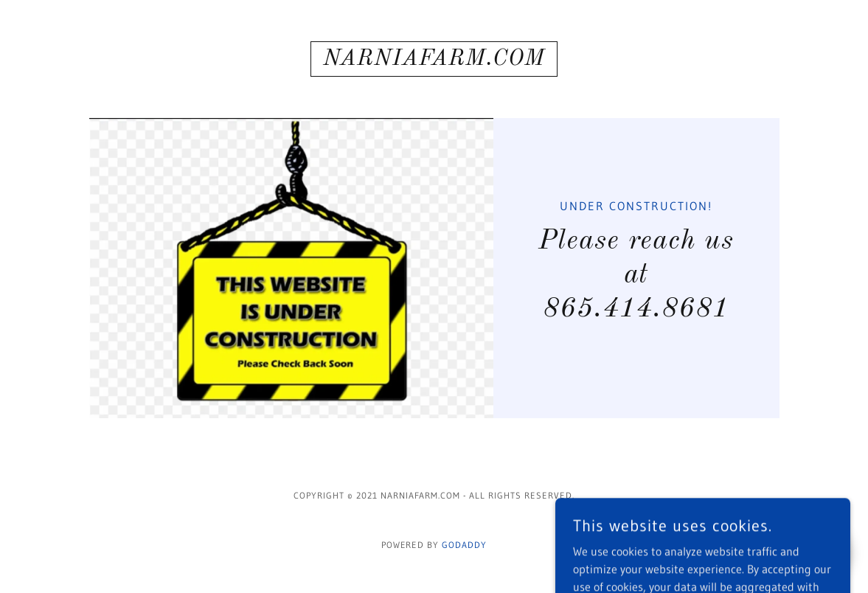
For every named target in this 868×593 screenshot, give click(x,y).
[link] (434, 60)
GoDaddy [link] (464, 545)
